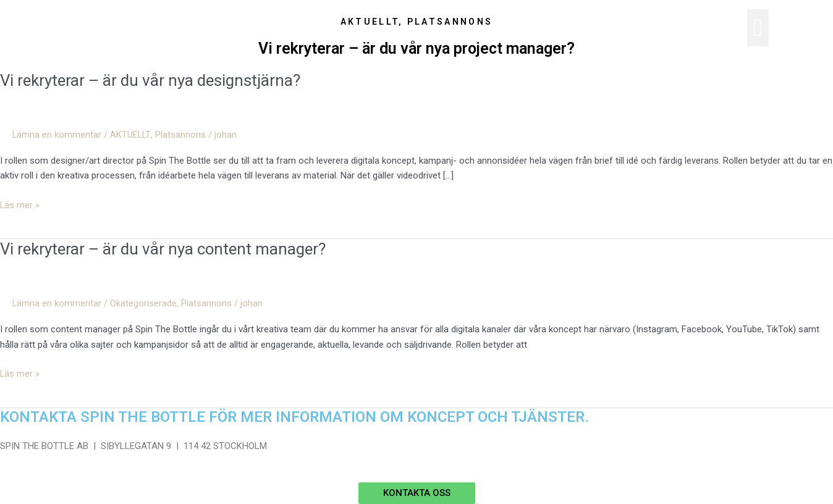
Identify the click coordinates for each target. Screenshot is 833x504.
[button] (758, 28)
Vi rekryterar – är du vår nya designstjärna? (150, 80)
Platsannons (181, 135)
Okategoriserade (144, 303)
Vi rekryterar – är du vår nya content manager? (163, 249)
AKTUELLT (131, 135)
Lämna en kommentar (57, 135)
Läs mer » (20, 204)
